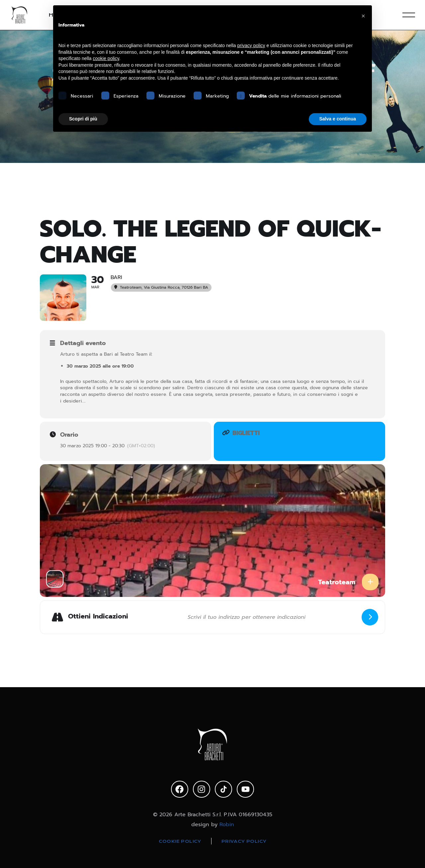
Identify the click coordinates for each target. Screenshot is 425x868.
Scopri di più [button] (83, 119)
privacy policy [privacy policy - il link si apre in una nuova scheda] (251, 45)
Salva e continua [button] (338, 119)
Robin (227, 824)
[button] (363, 16)
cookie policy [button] (106, 58)
